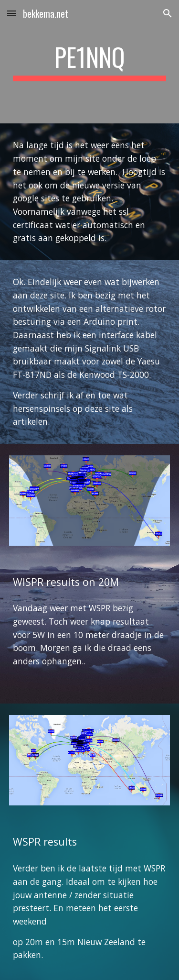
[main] (90, 62)
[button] (11, 13)
